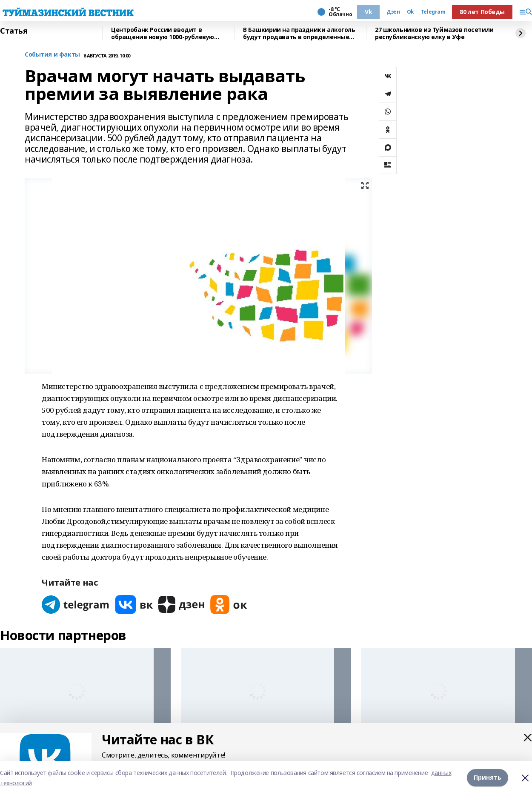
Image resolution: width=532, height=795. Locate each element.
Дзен (393, 12)
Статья (14, 31)
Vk (368, 12)
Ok (410, 12)
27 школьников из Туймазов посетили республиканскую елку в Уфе (434, 33)
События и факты (52, 55)
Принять (488, 778)
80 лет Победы (482, 12)
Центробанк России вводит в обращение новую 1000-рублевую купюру (163, 33)
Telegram (433, 12)
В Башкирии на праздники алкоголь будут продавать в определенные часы (299, 33)
